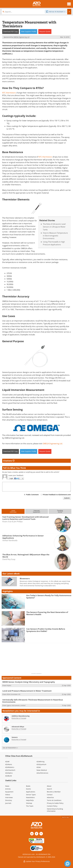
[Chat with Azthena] (68, 864)
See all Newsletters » (10, 748)
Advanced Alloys (18, 727)
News (7, 786)
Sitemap (29, 803)
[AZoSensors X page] (41, 834)
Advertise (50, 797)
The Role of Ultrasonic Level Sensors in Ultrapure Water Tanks (54, 227)
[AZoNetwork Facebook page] (37, 834)
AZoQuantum (41, 764)
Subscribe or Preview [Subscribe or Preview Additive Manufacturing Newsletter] (19, 718)
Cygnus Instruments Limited (16, 705)
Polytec (9, 685)
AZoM (7, 762)
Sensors (15, 737)
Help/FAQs (30, 800)
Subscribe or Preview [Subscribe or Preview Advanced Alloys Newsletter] (19, 729)
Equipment (9, 792)
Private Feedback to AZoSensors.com (57, 495)
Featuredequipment (37, 511)
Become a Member (54, 792)
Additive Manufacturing (21, 716)
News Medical (42, 770)
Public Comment (32, 495)
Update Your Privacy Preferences (36, 861)
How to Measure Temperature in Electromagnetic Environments (55, 236)
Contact (50, 795)
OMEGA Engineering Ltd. (53, 444)
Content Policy (52, 806)
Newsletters (30, 797)
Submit (67, 498)
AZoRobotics (10, 767)
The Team (30, 806)
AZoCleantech (10, 770)
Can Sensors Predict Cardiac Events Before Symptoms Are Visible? (46, 630)
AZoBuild (9, 776)
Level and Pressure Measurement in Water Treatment (27, 691)
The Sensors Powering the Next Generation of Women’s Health (47, 613)
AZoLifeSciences (42, 773)
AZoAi (39, 767)
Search (49, 789)
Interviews (9, 797)
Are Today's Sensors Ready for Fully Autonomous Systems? (49, 596)
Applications (31, 792)
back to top (66, 817)
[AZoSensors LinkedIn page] (32, 834)
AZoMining (40, 762)
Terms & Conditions (54, 800)
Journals (8, 803)
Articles (8, 789)
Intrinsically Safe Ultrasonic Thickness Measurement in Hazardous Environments (33, 701)
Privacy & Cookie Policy (55, 803)
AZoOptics (9, 773)
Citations (9, 461)
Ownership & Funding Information (55, 810)
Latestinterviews (13, 511)
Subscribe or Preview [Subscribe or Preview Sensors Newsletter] (19, 740)
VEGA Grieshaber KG (13, 694)
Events (28, 789)
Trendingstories (60, 511)
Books (28, 786)
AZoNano (9, 764)
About (49, 786)
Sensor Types (31, 795)
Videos (8, 795)
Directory (9, 800)
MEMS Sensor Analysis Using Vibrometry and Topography (29, 682)
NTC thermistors (9, 93)
